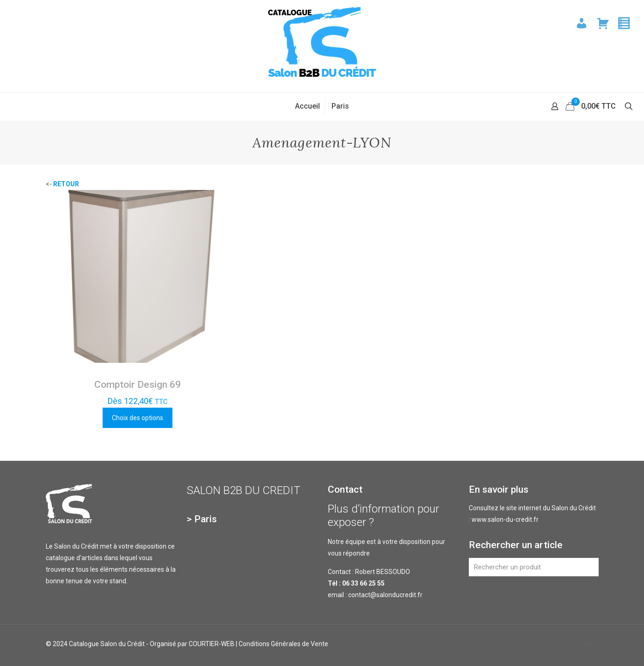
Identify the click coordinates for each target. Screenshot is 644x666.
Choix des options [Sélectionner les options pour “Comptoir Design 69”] (138, 418)
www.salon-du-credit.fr (505, 519)
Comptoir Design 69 (138, 385)
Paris (205, 519)
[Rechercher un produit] (534, 567)
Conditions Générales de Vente (283, 644)
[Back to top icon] (589, 644)
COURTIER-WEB (212, 644)
